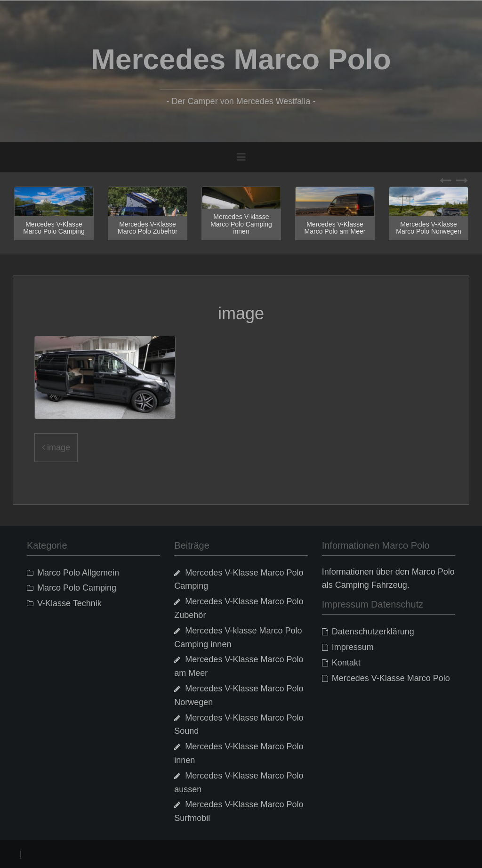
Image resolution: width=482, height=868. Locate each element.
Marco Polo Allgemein (78, 573)
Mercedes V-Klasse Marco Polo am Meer (335, 228)
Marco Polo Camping (77, 588)
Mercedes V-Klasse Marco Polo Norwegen (429, 228)
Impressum (353, 647)
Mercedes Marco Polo (241, 59)
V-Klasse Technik (69, 603)
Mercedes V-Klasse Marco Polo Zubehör (148, 228)
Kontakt (346, 663)
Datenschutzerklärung (373, 632)
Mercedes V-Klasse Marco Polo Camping (54, 228)
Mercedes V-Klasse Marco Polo (391, 678)
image (59, 447)
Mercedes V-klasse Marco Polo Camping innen (241, 224)
